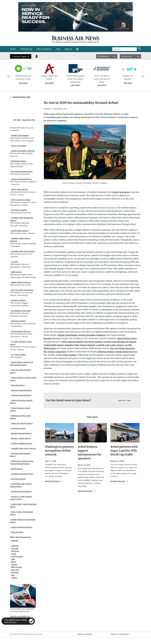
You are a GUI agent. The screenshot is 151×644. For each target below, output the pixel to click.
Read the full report (54, 481)
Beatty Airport (17, 469)
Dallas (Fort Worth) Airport (22, 423)
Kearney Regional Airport (21, 395)
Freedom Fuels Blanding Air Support (120, 342)
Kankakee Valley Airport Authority (80, 345)
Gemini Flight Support (20, 231)
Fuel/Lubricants (17, 532)
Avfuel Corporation (19, 146)
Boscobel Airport (18, 385)
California (15, 546)
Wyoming (15, 572)
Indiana (14, 578)
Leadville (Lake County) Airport (23, 448)
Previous (8, 76)
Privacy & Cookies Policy (120, 634)
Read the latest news (20, 97)
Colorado (15, 548)
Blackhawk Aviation (19, 161)
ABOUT (68, 49)
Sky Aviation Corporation (21, 311)
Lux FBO (15, 262)
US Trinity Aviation (18, 354)
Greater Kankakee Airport (22, 443)
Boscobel (48, 338)
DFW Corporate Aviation (21, 200)
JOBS (58, 49)
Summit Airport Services (21, 331)
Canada (14, 564)
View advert (23, 83)
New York (15, 570)
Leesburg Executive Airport (22, 474)
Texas (14, 554)
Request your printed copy (21, 616)
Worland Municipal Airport (21, 491)
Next (143, 76)
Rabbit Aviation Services (21, 282)
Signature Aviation (18, 300)
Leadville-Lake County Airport (23, 251)
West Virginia (16, 567)
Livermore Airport (18, 428)
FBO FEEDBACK (44, 49)
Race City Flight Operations (22, 290)
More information (10, 622)
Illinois (14, 562)
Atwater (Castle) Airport (21, 438)
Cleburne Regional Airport (21, 179)
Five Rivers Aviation (19, 210)
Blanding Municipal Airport (21, 433)
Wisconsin (15, 551)
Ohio (13, 575)
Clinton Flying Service (20, 189)
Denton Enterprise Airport (22, 527)
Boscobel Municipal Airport (22, 171)
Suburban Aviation (18, 321)
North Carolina (17, 556)
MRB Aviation (16, 272)
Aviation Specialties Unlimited (23, 151)
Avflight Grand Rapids (20, 135)
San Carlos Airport (18, 479)
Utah (13, 559)
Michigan (15, 540)
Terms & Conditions (85, 634)
